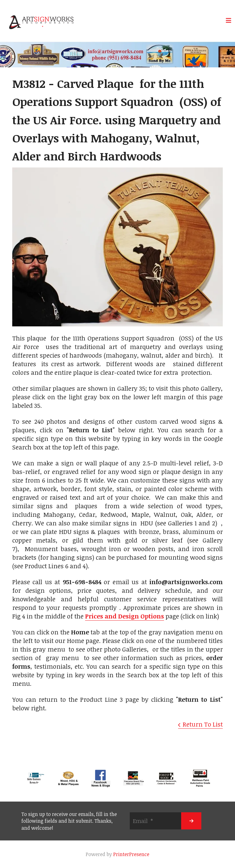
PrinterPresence (131, 854)
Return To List (203, 724)
